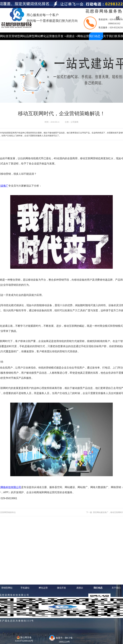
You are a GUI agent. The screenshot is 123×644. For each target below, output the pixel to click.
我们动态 (96, 36)
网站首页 (6, 36)
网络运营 (83, 36)
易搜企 (72, 36)
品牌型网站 (33, 36)
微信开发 (59, 36)
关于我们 (109, 36)
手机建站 (25, 588)
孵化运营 (46, 36)
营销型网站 (19, 36)
